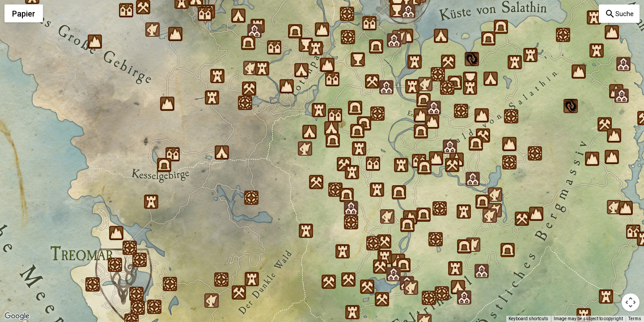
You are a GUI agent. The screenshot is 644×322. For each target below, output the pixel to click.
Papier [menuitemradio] (24, 14)
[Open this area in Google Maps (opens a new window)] (17, 316)
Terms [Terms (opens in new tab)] (635, 319)
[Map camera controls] (631, 302)
